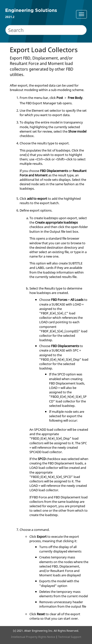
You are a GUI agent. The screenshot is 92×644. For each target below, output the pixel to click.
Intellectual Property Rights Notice (33, 637)
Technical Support (70, 637)
